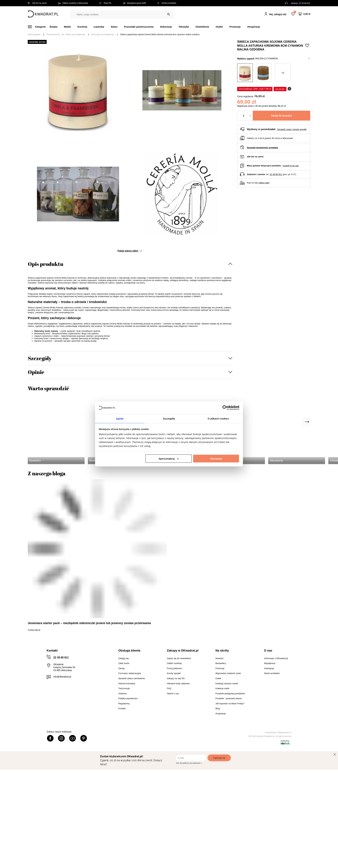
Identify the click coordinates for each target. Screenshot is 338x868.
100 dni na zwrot (37, 3)
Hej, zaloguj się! (278, 14)
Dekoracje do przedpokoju (103, 34)
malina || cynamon (282, 58)
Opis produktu (46, 264)
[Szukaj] (169, 14)
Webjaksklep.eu (285, 733)
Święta (54, 27)
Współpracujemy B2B (134, 3)
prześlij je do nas (291, 166)
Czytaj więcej (34, 630)
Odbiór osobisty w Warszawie (73, 3)
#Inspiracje (254, 27)
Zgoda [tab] (120, 418)
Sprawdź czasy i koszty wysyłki (292, 129)
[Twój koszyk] (304, 14)
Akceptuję (216, 459)
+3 (283, 73)
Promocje (235, 27)
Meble (67, 27)
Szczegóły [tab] (169, 418)
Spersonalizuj (169, 459)
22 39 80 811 (304, 3)
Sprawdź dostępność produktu (262, 148)
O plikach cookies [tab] (218, 418)
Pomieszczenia (53, 34)
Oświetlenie (202, 27)
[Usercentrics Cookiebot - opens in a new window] (225, 407)
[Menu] (39, 27)
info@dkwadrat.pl (62, 677)
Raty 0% (105, 3)
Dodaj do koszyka (282, 116)
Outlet (219, 27)
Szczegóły (40, 358)
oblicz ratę (264, 183)
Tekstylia (184, 27)
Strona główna (34, 34)
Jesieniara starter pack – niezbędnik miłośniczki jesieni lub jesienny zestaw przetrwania (89, 623)
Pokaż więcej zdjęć (130, 251)
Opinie (36, 372)
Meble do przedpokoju (75, 34)
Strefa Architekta (167, 3)
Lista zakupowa (295, 12)
